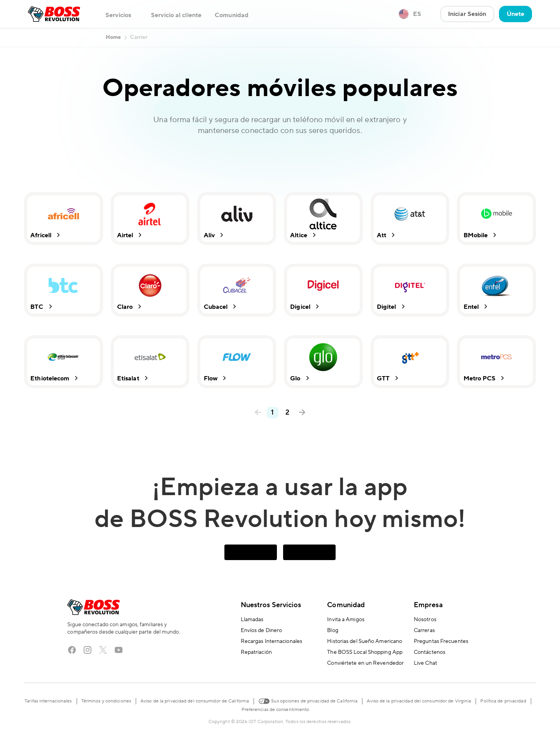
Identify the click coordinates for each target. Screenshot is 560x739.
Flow (216, 378)
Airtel (131, 235)
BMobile (481, 235)
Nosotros (425, 620)
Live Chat (425, 663)
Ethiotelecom (55, 378)
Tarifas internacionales (48, 701)
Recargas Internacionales (271, 641)
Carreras (424, 630)
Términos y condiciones (106, 701)
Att (387, 235)
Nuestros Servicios (271, 605)
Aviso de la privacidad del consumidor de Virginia (419, 701)
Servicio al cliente (176, 15)
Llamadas (252, 620)
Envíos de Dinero (262, 630)
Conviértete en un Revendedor (365, 663)
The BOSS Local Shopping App (365, 652)
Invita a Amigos (346, 620)
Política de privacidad (503, 701)
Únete (516, 14)
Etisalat (134, 378)
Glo (301, 378)
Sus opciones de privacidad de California (308, 700)
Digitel (392, 307)
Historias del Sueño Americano (365, 641)
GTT (389, 378)
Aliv (214, 235)
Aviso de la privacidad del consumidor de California (195, 701)
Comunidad (346, 605)
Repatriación (256, 652)
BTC (42, 307)
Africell (46, 235)
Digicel (306, 307)
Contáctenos (430, 652)
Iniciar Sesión (467, 14)
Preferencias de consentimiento (276, 710)
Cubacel (221, 307)
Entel (476, 307)
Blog (332, 630)
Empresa (428, 605)
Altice (304, 235)
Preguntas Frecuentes (441, 641)
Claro (130, 307)
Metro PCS (485, 378)
